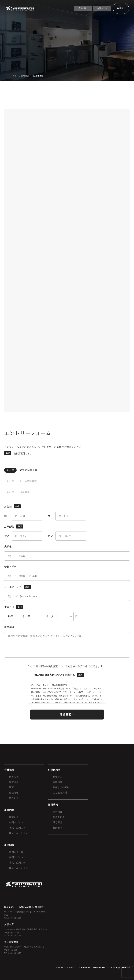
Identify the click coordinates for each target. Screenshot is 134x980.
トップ (15, 76)
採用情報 (25, 76)
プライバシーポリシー (65, 967)
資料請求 (83, 8)
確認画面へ (67, 714)
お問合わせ (102, 8)
